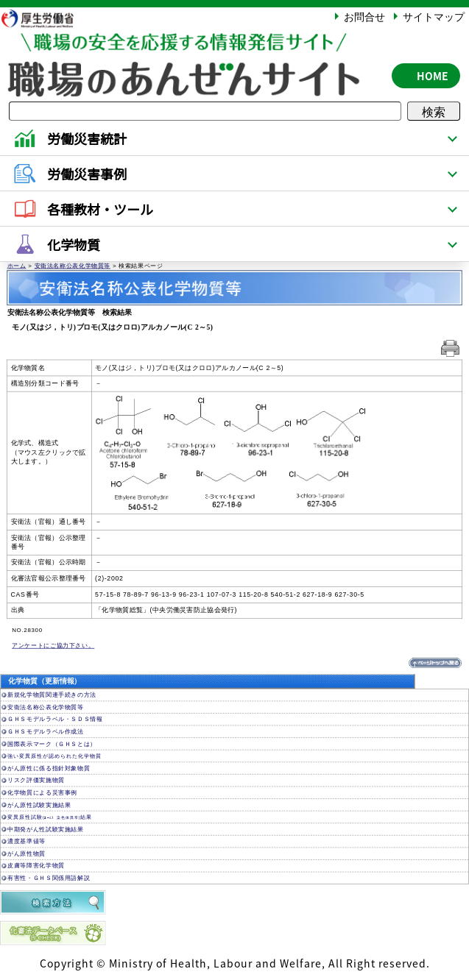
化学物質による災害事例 (42, 793)
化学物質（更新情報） (45, 682)
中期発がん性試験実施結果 (46, 830)
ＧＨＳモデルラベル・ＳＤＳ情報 (55, 719)
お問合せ (364, 16)
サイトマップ (434, 16)
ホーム (17, 266)
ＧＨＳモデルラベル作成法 (46, 732)
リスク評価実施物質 (36, 780)
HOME (433, 76)
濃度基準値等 (27, 841)
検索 (434, 111)
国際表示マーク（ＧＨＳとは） (52, 744)
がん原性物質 (27, 854)
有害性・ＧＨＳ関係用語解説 (49, 878)
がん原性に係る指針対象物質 (49, 768)
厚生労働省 (45, 18)
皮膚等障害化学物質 (36, 866)
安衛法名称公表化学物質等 (73, 266)
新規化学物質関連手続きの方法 (52, 695)
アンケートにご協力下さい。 (53, 646)
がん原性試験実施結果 (39, 805)
